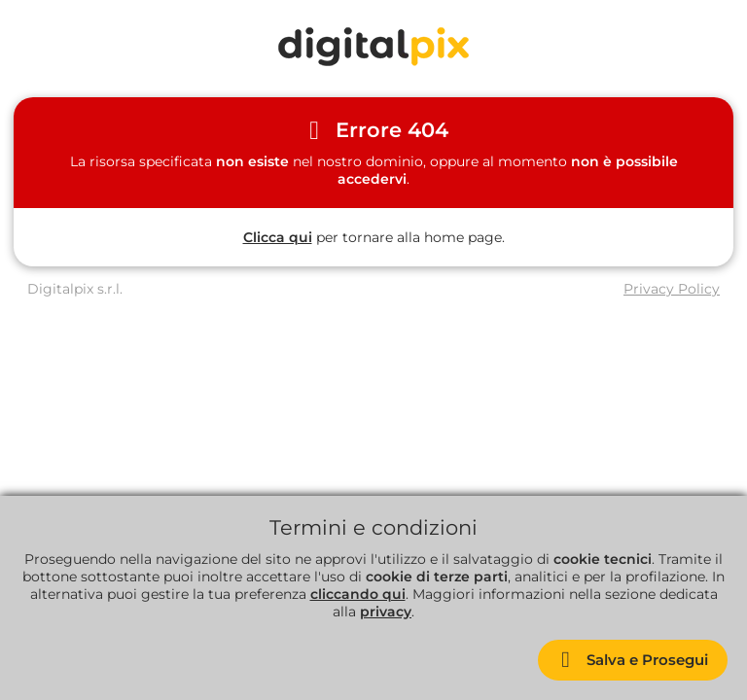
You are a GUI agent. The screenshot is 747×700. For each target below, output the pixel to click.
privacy (386, 612)
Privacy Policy (672, 289)
